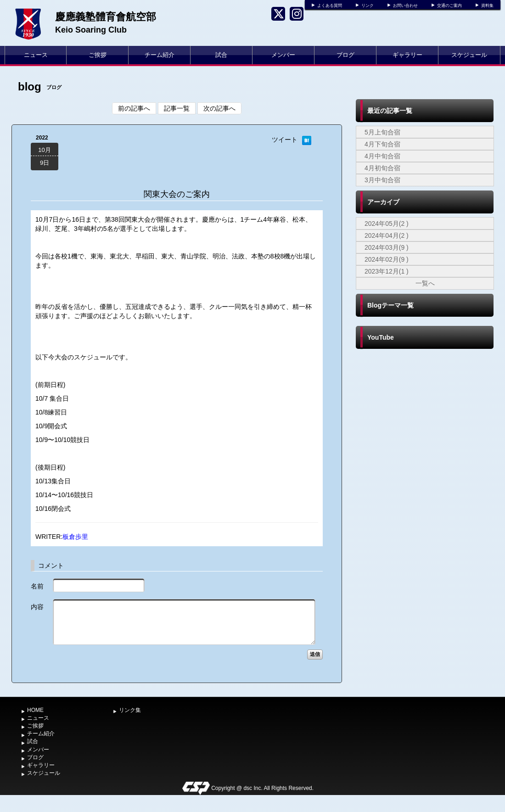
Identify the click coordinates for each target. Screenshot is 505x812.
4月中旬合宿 (382, 156)
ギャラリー (407, 55)
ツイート (285, 140)
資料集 (487, 6)
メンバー (283, 55)
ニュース (36, 55)
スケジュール (469, 55)
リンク (368, 6)
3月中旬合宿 (382, 180)
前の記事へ (134, 108)
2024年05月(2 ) (387, 224)
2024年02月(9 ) (387, 259)
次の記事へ (219, 108)
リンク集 (130, 710)
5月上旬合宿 (382, 132)
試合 (221, 55)
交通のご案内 (449, 6)
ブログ (345, 55)
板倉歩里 (75, 537)
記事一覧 (177, 108)
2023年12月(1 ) (387, 271)
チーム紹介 (160, 55)
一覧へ (425, 283)
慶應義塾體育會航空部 (106, 17)
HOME (35, 710)
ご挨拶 (98, 55)
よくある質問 (330, 6)
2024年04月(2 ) (387, 235)
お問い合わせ (405, 6)
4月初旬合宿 (382, 168)
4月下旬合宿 (382, 144)
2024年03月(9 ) (387, 247)
